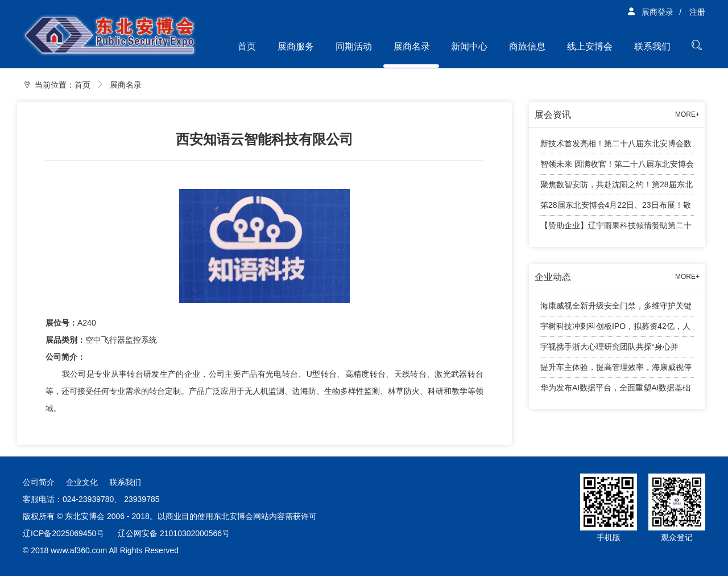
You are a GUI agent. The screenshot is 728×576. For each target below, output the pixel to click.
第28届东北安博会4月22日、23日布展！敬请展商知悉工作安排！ (616, 208)
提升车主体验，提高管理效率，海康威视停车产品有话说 (616, 370)
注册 (697, 12)
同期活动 (354, 46)
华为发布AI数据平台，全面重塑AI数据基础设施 (615, 390)
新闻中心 (469, 46)
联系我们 (652, 46)
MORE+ (687, 114)
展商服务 (296, 46)
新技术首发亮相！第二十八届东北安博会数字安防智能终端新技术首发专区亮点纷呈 (616, 147)
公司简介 (39, 482)
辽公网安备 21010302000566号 (174, 533)
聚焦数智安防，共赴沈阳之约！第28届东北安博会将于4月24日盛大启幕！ (617, 188)
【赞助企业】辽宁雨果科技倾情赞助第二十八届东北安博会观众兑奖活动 (616, 228)
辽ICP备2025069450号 (63, 533)
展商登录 (650, 12)
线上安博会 (590, 46)
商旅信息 (527, 46)
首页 (247, 46)
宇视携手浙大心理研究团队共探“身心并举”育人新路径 (609, 350)
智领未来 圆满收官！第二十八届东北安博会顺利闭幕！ (617, 167)
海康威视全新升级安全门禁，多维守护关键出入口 (616, 309)
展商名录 (412, 46)
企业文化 (82, 482)
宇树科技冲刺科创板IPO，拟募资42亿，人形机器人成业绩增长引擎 (615, 329)
